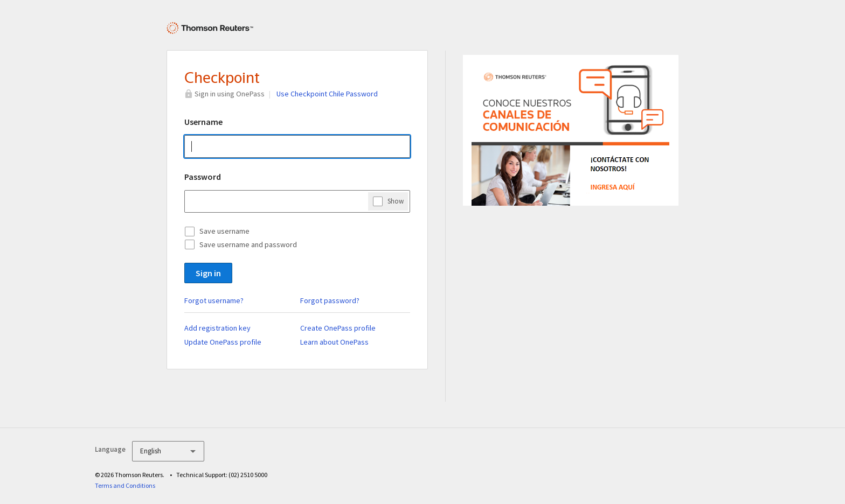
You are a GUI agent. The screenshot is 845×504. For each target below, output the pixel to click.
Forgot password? (330, 300)
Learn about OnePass (334, 342)
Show (396, 201)
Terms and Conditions (125, 485)
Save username (224, 231)
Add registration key (217, 328)
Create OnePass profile (338, 328)
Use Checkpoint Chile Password (327, 94)
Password (203, 177)
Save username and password (248, 244)
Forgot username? (214, 300)
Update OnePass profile (223, 342)
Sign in (208, 273)
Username (203, 122)
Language (110, 449)
